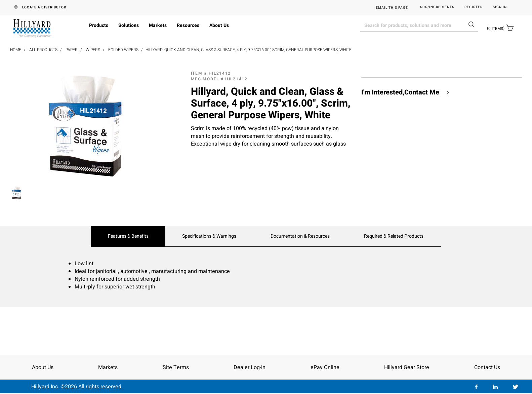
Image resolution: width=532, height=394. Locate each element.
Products (99, 25)
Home (16, 50)
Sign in (500, 7)
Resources (188, 25)
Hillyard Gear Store (407, 367)
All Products (43, 50)
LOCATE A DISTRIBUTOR (44, 7)
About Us (219, 25)
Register (474, 7)
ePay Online (325, 367)
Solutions (129, 25)
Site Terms (176, 367)
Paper (72, 50)
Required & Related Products (394, 236)
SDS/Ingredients (437, 7)
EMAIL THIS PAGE (392, 8)
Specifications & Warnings (209, 236)
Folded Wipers (123, 50)
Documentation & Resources (300, 236)
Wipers (93, 50)
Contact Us (487, 367)
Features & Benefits (128, 236)
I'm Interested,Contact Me (400, 92)
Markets (158, 25)
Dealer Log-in (250, 367)
